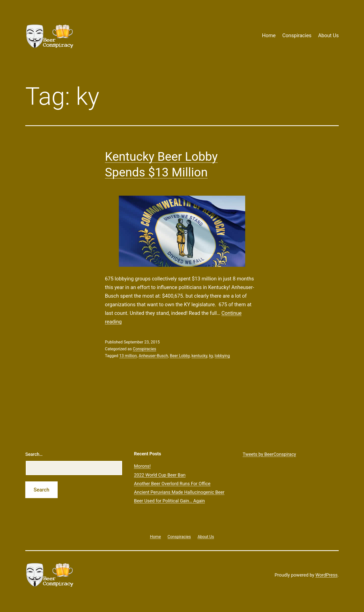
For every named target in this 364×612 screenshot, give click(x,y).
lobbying (222, 356)
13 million (128, 356)
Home (269, 35)
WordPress (326, 575)
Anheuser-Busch (153, 356)
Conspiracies (297, 35)
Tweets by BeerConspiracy (269, 454)
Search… (34, 454)
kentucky (200, 356)
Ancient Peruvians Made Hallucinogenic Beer (179, 492)
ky (211, 356)
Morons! (142, 466)
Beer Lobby (180, 356)
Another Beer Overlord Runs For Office (172, 484)
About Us (328, 35)
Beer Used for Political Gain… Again (169, 501)
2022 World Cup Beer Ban (160, 475)
